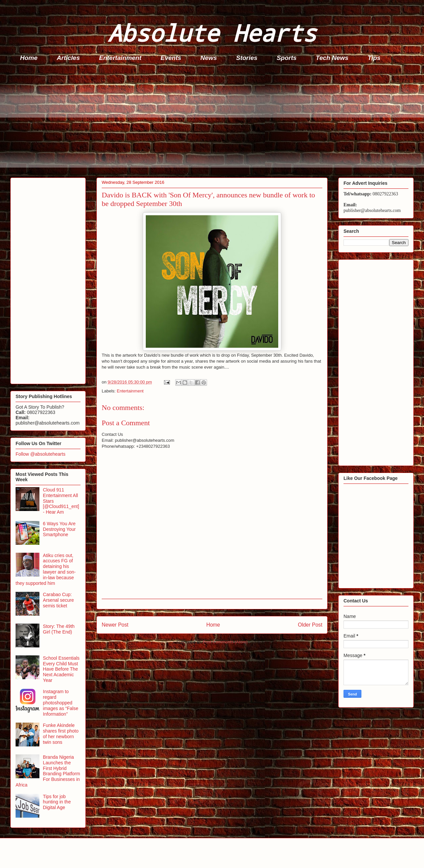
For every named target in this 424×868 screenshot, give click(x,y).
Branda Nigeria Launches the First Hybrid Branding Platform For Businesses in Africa (48, 771)
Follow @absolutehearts (40, 454)
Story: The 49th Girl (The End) (59, 629)
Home (29, 58)
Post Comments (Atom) (225, 642)
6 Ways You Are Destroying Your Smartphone (59, 529)
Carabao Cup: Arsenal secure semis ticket (58, 600)
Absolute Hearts (212, 33)
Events (171, 58)
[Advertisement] (209, 121)
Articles (68, 58)
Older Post (310, 625)
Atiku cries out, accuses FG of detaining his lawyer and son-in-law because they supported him (46, 569)
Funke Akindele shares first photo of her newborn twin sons (61, 734)
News (209, 58)
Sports (287, 58)
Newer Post (115, 625)
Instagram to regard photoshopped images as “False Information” (61, 703)
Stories (247, 58)
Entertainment (120, 58)
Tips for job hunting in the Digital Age (57, 802)
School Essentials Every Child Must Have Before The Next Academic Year (61, 669)
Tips (374, 58)
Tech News (332, 58)
